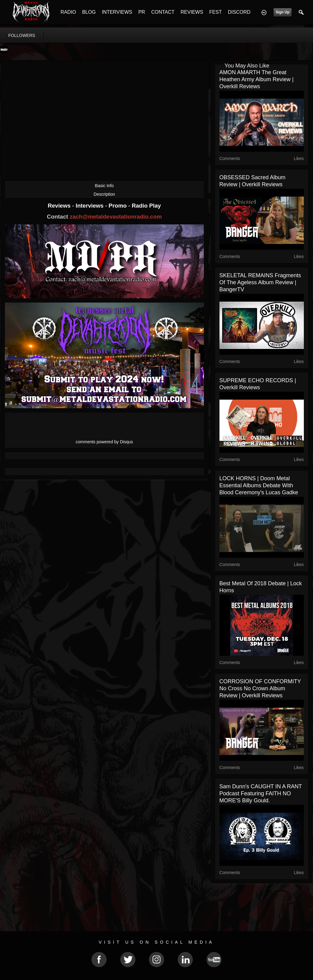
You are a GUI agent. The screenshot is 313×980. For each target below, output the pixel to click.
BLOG (89, 12)
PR (142, 12)
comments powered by (105, 442)
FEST (216, 12)
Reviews (60, 206)
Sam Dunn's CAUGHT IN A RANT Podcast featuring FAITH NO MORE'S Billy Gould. (261, 793)
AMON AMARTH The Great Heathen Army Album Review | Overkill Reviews (257, 79)
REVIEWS (192, 12)
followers (22, 35)
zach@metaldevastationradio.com (116, 217)
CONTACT (163, 12)
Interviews (90, 206)
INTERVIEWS (117, 12)
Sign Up (283, 12)
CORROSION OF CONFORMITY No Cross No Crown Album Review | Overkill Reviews (260, 688)
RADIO (68, 12)
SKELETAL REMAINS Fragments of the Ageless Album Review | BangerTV (260, 282)
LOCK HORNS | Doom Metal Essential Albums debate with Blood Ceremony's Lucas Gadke (259, 485)
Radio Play (146, 206)
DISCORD (239, 12)
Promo (118, 206)
